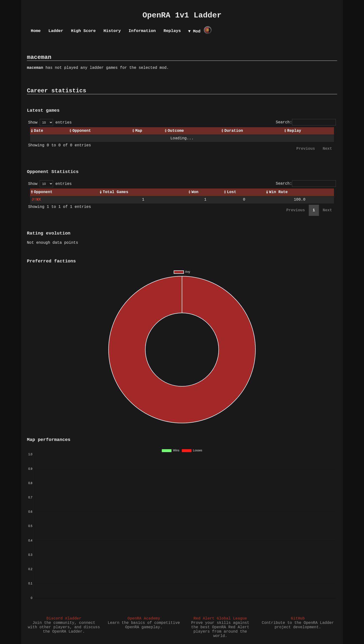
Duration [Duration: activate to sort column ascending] (234, 131)
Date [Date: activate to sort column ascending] (39, 131)
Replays (172, 31)
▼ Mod (194, 31)
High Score (83, 31)
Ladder (56, 31)
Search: (306, 122)
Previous (306, 149)
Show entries (50, 123)
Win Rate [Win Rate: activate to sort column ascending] (278, 192)
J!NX (36, 200)
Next (327, 149)
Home (36, 31)
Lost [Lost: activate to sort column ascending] (231, 192)
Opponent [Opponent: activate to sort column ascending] (82, 131)
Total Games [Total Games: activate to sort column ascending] (116, 192)
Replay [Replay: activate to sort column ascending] (294, 131)
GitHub (298, 619)
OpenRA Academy (144, 619)
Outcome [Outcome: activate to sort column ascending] (176, 131)
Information (142, 31)
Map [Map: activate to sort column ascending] (139, 131)
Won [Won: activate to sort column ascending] (195, 192)
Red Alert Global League (220, 619)
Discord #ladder (64, 619)
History (112, 31)
